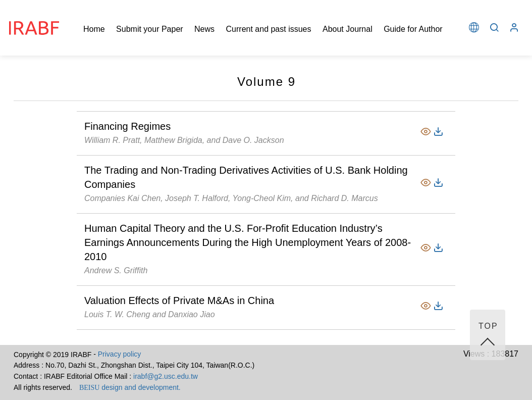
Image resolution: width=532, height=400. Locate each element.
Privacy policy (120, 354)
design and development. (130, 387)
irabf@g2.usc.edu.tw (166, 376)
